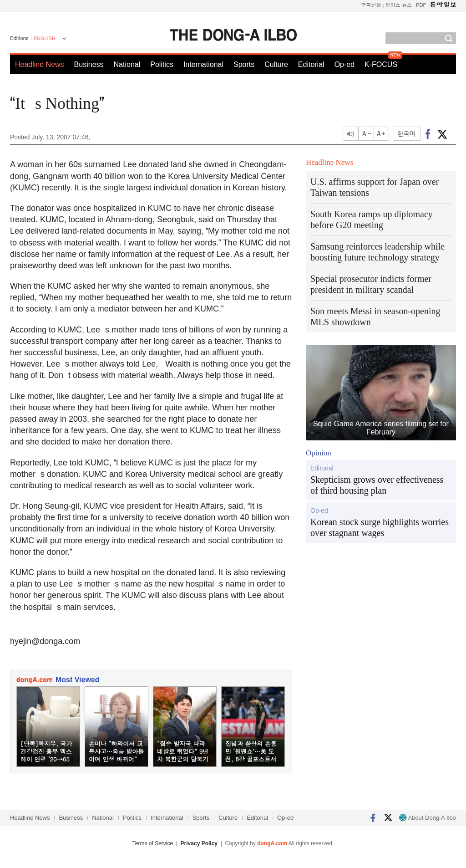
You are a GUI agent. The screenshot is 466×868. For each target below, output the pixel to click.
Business (89, 64)
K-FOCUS (381, 64)
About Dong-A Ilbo (428, 818)
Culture (276, 64)
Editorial (311, 64)
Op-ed (344, 64)
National (127, 64)
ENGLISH (45, 38)
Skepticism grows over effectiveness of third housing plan (377, 485)
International (203, 64)
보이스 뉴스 (399, 5)
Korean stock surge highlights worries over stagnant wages (380, 527)
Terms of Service (153, 843)
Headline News (40, 64)
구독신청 (371, 5)
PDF (421, 5)
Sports (244, 64)
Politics (162, 64)
